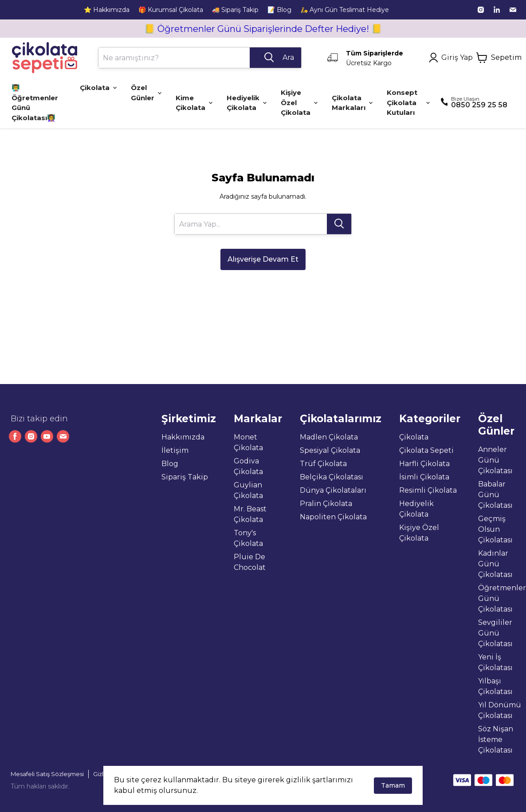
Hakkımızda (183, 437)
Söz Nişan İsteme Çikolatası (496, 739)
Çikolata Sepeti (426, 450)
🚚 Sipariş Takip (235, 10)
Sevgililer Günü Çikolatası (495, 633)
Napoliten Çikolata (333, 517)
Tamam (393, 785)
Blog (170, 464)
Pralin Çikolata (326, 504)
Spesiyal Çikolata (330, 450)
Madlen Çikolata (329, 437)
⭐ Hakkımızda (107, 10)
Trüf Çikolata (323, 464)
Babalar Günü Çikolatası (495, 495)
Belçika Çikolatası (332, 477)
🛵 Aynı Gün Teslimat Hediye (345, 10)
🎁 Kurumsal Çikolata (171, 10)
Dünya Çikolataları (333, 490)
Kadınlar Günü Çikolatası (495, 564)
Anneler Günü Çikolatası (495, 460)
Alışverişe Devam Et (263, 259)
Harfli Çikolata (424, 464)
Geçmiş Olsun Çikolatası (495, 529)
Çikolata (414, 437)
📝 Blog (279, 10)
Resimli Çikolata (428, 490)
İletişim (175, 450)
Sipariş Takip (185, 477)
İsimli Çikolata (424, 477)
